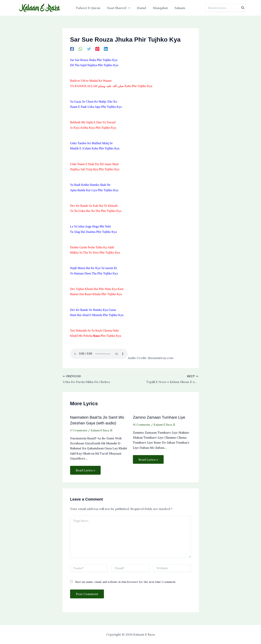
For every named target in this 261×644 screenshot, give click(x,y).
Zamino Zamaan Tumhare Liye (159, 417)
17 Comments (79, 430)
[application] (129, 8)
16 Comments (142, 425)
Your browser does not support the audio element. (99, 354)
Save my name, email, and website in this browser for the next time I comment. (126, 582)
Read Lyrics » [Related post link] (86, 470)
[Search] (243, 8)
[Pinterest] (97, 49)
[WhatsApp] (80, 49)
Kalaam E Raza (100, 430)
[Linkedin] (106, 49)
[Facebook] (72, 49)
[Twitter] (89, 49)
